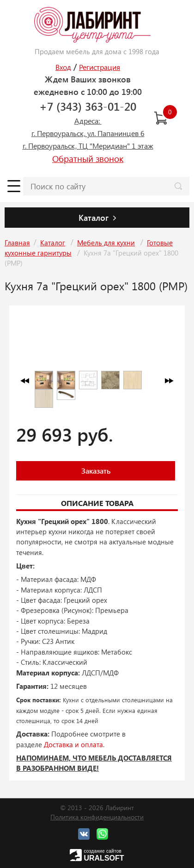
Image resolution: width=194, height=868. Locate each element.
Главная (17, 243)
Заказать (96, 471)
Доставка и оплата (73, 744)
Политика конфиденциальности (97, 817)
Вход (63, 67)
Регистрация (100, 67)
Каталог (53, 243)
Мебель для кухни (106, 243)
